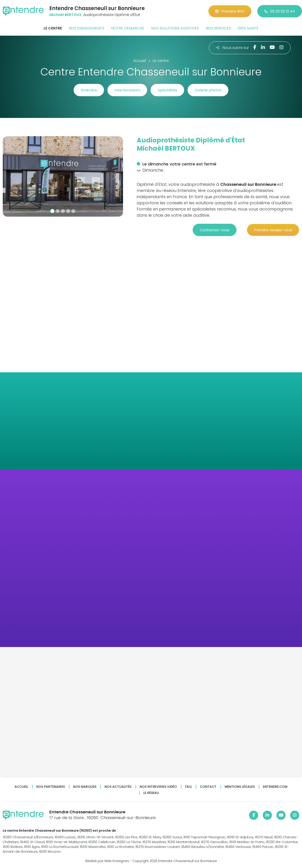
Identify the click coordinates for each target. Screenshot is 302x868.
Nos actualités (118, 787)
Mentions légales (240, 787)
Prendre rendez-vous (273, 230)
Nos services (218, 28)
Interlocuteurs (127, 90)
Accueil (21, 787)
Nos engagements (87, 28)
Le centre (53, 28)
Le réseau (151, 793)
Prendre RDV (230, 11)
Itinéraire (89, 90)
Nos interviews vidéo (158, 787)
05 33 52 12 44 (280, 11)
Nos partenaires (51, 787)
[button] (12, 176)
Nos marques (85, 787)
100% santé (248, 28)
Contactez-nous (215, 230)
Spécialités (167, 90)
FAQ (188, 787)
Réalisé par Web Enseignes (107, 861)
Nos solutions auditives (175, 28)
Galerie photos (208, 90)
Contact (208, 787)
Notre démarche (128, 28)
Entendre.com (275, 787)
